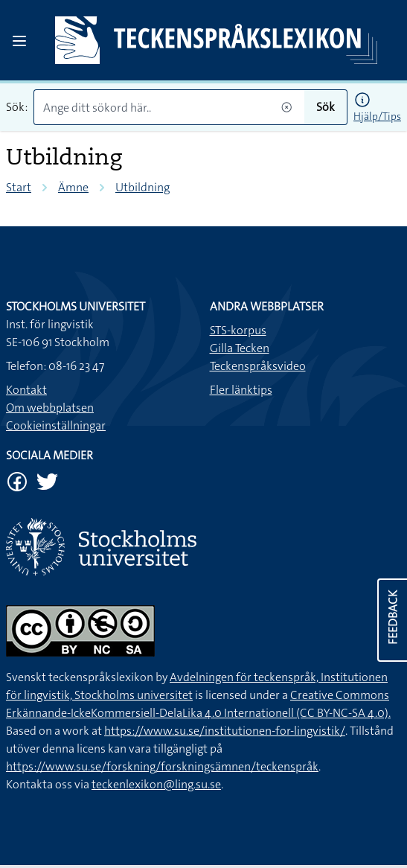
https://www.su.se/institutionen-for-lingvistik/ (225, 731)
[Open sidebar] (19, 41)
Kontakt (26, 390)
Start (19, 187)
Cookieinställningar (56, 425)
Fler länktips (241, 390)
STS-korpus (238, 330)
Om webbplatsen (50, 408)
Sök (326, 107)
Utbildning (142, 187)
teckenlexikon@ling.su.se (156, 784)
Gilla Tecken (240, 348)
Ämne (73, 187)
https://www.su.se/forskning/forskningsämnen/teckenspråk (162, 766)
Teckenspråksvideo (258, 366)
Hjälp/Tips (377, 116)
